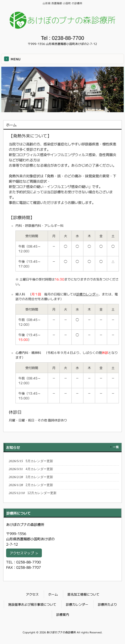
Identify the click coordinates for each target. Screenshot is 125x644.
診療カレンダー (87, 294)
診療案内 (63, 614)
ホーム (53, 594)
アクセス (32, 594)
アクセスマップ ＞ (24, 553)
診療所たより (107, 604)
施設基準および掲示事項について (32, 604)
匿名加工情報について (83, 594)
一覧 (116, 447)
